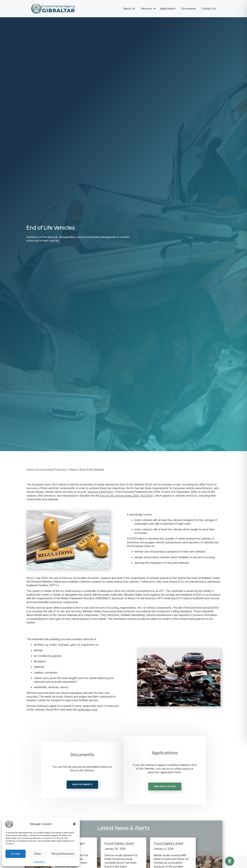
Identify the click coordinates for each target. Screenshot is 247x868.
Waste (73, 470)
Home (30, 470)
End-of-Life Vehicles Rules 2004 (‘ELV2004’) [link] (127, 496)
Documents (188, 9)
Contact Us (209, 9)
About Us (129, 9)
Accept (16, 854)
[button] (74, 824)
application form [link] (88, 710)
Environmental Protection (52, 470)
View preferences (63, 854)
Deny (38, 854)
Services (146, 9)
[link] (101, 492)
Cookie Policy (39, 862)
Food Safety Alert (119, 844)
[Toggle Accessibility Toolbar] (230, 861)
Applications (168, 9)
